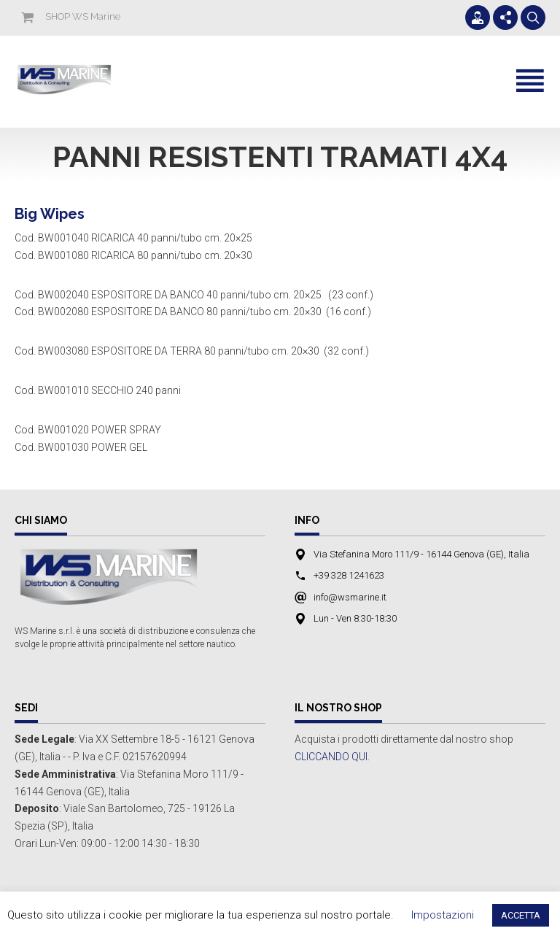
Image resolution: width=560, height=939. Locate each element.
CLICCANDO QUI (331, 757)
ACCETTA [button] (521, 915)
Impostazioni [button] (443, 915)
